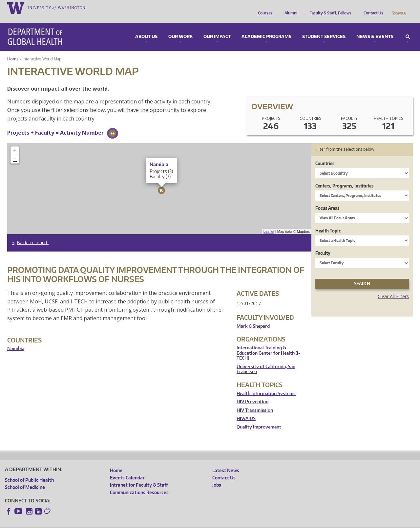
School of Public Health (29, 471)
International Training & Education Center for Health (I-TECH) (268, 344)
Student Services (324, 28)
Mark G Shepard (253, 317)
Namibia (16, 339)
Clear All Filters (393, 287)
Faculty (323, 244)
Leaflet (269, 222)
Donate (399, 8)
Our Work (180, 28)
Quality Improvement (259, 418)
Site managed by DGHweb (157, 523)
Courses (263, 8)
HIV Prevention (252, 393)
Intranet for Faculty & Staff (139, 476)
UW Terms (118, 523)
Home (13, 50)
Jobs (217, 476)
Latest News (226, 461)
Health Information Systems (266, 384)
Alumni (289, 8)
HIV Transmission (255, 401)
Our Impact (217, 28)
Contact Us (372, 8)
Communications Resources (139, 483)
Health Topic (328, 221)
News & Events (375, 28)
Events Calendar (127, 468)
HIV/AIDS (246, 409)
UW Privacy (92, 523)
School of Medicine (25, 478)
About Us (146, 28)
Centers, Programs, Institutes (344, 176)
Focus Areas (327, 199)
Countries (325, 154)
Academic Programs (266, 28)
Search (408, 28)
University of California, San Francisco (266, 360)
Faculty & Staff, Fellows (329, 8)
